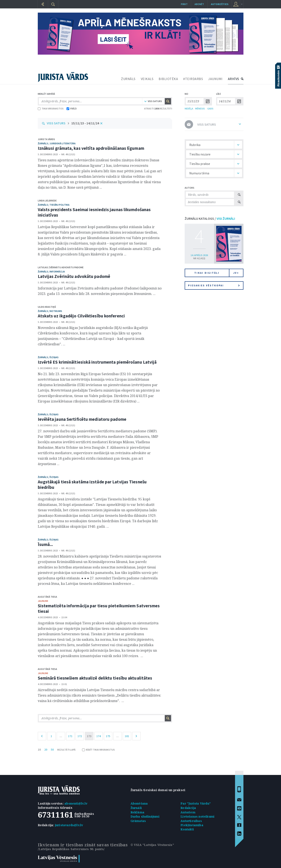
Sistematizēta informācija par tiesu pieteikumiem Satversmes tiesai (99, 608)
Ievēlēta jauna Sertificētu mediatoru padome (82, 419)
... (61, 736)
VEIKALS (147, 79)
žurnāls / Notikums (50, 311)
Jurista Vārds (46, 139)
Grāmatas (138, 821)
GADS (210, 108)
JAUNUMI (215, 79)
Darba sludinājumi (145, 816)
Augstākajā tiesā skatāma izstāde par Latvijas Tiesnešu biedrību (92, 485)
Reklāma (137, 812)
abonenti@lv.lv (76, 803)
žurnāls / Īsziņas (48, 357)
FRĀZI (72, 108)
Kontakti (187, 829)
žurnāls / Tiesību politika (54, 205)
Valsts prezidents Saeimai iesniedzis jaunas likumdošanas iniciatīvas (94, 212)
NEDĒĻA (189, 108)
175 (108, 736)
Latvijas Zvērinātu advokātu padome (61, 267)
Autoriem (188, 812)
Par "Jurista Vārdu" (196, 803)
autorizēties (220, 4)
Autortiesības (191, 821)
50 (52, 750)
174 (99, 736)
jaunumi (43, 601)
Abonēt (199, 4)
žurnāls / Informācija (51, 272)
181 (127, 736)
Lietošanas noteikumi (197, 816)
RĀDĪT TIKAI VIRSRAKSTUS (98, 750)
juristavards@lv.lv (69, 825)
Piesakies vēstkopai (214, 285)
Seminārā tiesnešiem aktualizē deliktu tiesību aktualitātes (95, 678)
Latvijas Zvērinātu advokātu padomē (74, 276)
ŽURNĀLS (128, 79)
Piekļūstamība (192, 825)
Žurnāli (136, 808)
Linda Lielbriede (47, 201)
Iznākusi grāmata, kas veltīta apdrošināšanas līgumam (91, 148)
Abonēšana (139, 803)
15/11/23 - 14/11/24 (85, 123)
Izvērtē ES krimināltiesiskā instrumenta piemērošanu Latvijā (97, 362)
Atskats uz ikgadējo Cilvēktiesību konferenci (81, 316)
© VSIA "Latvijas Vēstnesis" (152, 845)
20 (46, 750)
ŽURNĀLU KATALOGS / (210, 218)
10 (39, 750)
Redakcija (188, 808)
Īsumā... (45, 544)
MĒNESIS (200, 108)
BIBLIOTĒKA (168, 79)
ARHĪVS (234, 79)
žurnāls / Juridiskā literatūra (57, 143)
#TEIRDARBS (193, 79)
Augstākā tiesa (47, 597)
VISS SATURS (56, 123)
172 (80, 736)
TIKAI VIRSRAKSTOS (51, 108)
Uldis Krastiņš (47, 307)
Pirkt (184, 4)
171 (70, 736)
